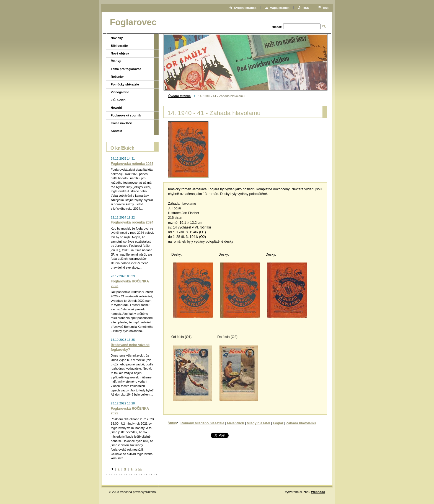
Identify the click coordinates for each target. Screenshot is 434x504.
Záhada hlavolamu (301, 423)
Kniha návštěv (121, 123)
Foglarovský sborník (126, 115)
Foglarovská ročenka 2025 (132, 164)
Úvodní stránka (179, 96)
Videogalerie (120, 92)
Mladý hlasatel (259, 423)
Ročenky (117, 77)
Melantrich (236, 423)
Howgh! (116, 108)
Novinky (117, 38)
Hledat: (277, 27)
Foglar (278, 423)
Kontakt (117, 131)
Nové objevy (120, 53)
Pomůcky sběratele (125, 84)
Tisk (325, 8)
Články (116, 61)
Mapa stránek (280, 8)
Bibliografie (119, 46)
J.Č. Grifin (118, 100)
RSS (306, 8)
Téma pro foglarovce (126, 69)
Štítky (172, 423)
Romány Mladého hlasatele (202, 423)
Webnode (318, 492)
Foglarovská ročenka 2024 (132, 222)
